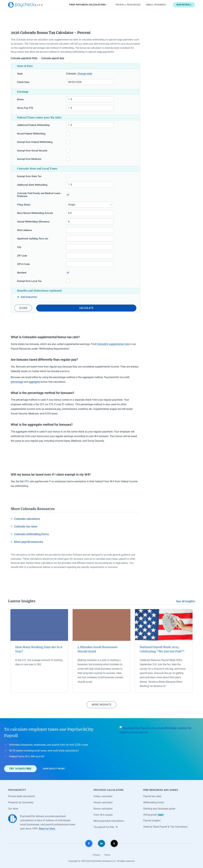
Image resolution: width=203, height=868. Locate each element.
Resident (22, 273)
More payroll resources (29, 542)
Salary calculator (103, 796)
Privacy (96, 855)
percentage (17, 382)
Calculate (86, 308)
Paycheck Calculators (88, 5)
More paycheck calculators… (109, 821)
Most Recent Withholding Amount (35, 213)
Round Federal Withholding (31, 134)
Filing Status (24, 205)
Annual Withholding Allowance (33, 222)
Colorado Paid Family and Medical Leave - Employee (39, 195)
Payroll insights (152, 821)
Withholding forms (154, 802)
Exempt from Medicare (29, 159)
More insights (101, 705)
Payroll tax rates (152, 796)
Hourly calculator (103, 802)
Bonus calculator (103, 809)
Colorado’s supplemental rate (113, 344)
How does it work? (54, 769)
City (19, 247)
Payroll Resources (128, 5)
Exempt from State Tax (29, 176)
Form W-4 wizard (103, 815)
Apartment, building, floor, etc (33, 239)
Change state (85, 74)
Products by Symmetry (21, 802)
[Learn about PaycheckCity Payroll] (159, 749)
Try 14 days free (20, 769)
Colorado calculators (27, 519)
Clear (23, 308)
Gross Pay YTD (25, 108)
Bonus (20, 99)
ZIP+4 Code (23, 264)
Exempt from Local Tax (29, 281)
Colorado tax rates (26, 526)
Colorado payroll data (53, 58)
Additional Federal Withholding (33, 125)
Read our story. (47, 829)
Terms (107, 855)
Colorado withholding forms (31, 534)
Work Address (25, 230)
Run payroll (184, 5)
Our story (13, 809)
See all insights (185, 601)
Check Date (23, 82)
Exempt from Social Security (32, 151)
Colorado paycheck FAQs (24, 58)
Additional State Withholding (32, 185)
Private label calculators (21, 796)
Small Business (156, 5)
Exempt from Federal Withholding (35, 142)
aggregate (34, 382)
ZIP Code (22, 256)
